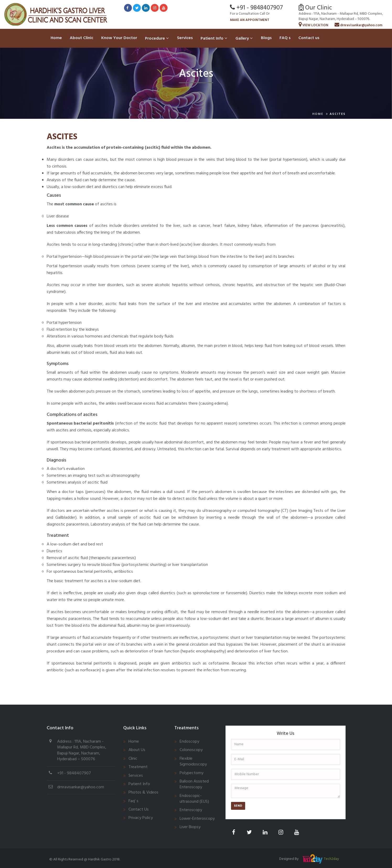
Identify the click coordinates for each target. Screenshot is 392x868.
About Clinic (82, 38)
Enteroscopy (191, 810)
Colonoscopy (191, 750)
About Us (137, 750)
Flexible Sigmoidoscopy (193, 762)
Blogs (266, 38)
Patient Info (214, 39)
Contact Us (139, 810)
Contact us (309, 38)
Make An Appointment (250, 20)
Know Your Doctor (119, 38)
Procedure (157, 39)
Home (56, 38)
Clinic (133, 759)
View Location (313, 25)
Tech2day (331, 859)
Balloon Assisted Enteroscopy (194, 784)
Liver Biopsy (190, 827)
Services (185, 38)
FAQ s (285, 38)
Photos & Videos (143, 792)
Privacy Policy (141, 818)
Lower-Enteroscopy (197, 819)
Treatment (138, 767)
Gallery (244, 39)
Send (238, 806)
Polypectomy (192, 773)
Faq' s (133, 801)
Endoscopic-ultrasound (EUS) (194, 799)
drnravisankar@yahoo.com (358, 25)
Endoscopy (189, 742)
